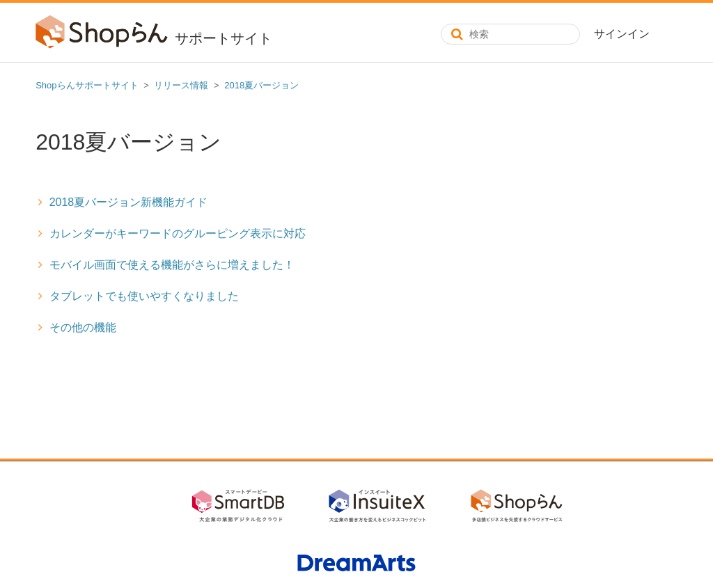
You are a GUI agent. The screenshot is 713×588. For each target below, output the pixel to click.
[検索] (510, 34)
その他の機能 (83, 327)
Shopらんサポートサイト (87, 85)
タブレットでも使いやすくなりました (144, 296)
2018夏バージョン (261, 85)
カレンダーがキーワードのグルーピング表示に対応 (178, 233)
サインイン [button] (622, 34)
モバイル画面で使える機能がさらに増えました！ (172, 265)
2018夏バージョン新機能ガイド (129, 202)
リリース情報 (181, 85)
